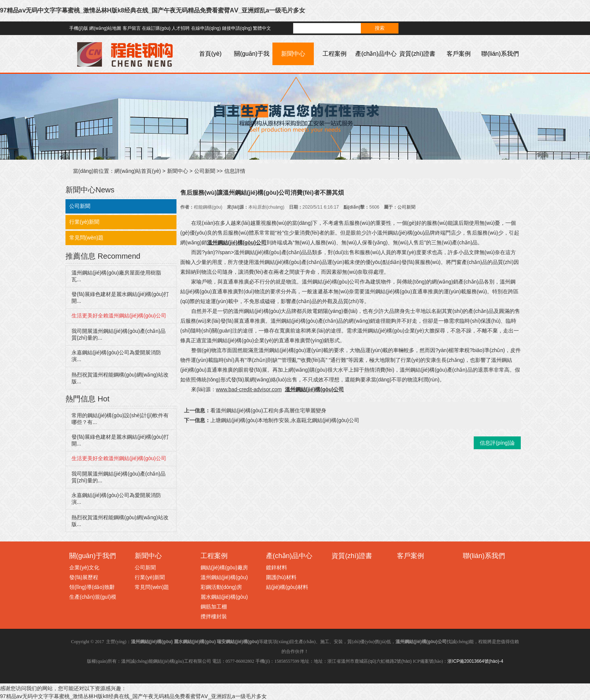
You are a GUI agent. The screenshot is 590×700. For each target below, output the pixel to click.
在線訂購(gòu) (156, 28)
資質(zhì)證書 (417, 54)
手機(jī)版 (79, 28)
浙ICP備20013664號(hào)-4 (475, 661)
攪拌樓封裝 (214, 616)
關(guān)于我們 (252, 65)
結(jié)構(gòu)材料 (287, 587)
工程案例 (335, 54)
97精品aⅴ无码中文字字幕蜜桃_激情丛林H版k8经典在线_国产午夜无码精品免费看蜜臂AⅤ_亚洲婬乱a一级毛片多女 (153, 10)
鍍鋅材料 (277, 567)
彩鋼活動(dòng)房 (221, 587)
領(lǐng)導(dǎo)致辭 (92, 587)
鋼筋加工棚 (214, 607)
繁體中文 (262, 28)
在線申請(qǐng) (206, 28)
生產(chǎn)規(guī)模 (93, 597)
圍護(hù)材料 (281, 577)
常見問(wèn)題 (86, 238)
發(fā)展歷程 (84, 577)
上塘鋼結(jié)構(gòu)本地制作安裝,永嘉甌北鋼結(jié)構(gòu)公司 (285, 420)
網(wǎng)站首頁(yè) (138, 171)
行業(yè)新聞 (84, 222)
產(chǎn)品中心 (376, 54)
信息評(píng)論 (497, 443)
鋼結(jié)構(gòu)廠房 (224, 567)
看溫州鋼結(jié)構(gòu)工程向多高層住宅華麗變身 (268, 410)
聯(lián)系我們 (500, 54)
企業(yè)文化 (84, 567)
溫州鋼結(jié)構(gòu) (224, 577)
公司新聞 (205, 171)
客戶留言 (132, 28)
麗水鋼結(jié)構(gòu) (224, 597)
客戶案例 (459, 54)
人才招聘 (181, 28)
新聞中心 (293, 54)
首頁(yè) (210, 54)
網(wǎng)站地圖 (105, 28)
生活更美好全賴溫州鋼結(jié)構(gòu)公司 (119, 316)
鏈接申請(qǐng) (237, 28)
